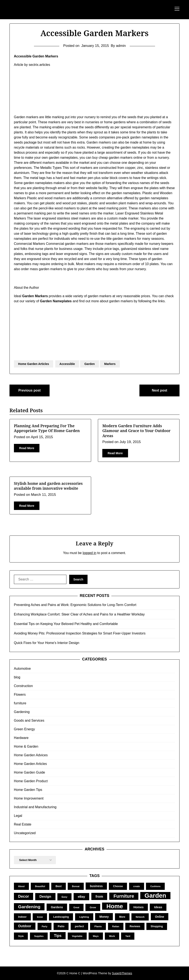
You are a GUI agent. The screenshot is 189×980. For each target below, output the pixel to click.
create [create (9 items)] (137, 886)
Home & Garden (26, 746)
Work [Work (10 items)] (112, 936)
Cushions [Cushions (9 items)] (155, 886)
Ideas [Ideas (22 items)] (158, 907)
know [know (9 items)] (40, 917)
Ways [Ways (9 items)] (96, 936)
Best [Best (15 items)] (59, 886)
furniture (20, 703)
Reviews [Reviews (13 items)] (135, 926)
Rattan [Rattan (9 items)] (116, 926)
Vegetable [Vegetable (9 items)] (77, 936)
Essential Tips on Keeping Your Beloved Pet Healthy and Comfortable (66, 624)
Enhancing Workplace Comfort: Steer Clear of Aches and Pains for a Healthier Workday (79, 614)
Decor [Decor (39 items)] (24, 896)
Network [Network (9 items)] (140, 917)
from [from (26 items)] (99, 896)
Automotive (22, 669)
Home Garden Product (31, 781)
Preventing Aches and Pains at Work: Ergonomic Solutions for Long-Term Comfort (75, 605)
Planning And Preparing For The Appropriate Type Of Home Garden (47, 428)
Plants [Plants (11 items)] (98, 926)
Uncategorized (25, 833)
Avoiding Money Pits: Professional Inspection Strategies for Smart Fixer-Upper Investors (80, 633)
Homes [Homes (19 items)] (139, 907)
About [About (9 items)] (21, 886)
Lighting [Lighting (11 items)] (84, 917)
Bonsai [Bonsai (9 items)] (76, 886)
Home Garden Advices (31, 755)
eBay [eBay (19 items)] (82, 897)
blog (17, 677)
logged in (90, 553)
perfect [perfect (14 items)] (79, 926)
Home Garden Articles (34, 364)
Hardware (21, 738)
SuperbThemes (122, 973)
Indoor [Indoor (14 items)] (22, 917)
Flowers (20, 695)
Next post (160, 390)
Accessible (67, 364)
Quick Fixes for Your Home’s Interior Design (47, 643)
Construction (23, 686)
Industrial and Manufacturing (35, 807)
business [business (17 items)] (96, 886)
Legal (18, 816)
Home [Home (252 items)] (115, 906)
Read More (27, 448)
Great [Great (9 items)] (76, 907)
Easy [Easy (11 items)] (64, 897)
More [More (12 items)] (122, 917)
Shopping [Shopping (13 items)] (157, 926)
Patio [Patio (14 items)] (61, 926)
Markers (110, 364)
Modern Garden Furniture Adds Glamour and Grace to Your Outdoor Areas (136, 431)
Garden (90, 364)
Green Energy (24, 729)
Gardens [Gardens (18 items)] (57, 907)
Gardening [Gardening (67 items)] (29, 907)
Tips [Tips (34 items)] (58, 936)
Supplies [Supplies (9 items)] (39, 936)
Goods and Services (29, 720)
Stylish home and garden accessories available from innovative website (48, 486)
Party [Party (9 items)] (45, 926)
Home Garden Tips (28, 790)
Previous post (30, 390)
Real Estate (23, 824)
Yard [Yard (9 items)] (128, 936)
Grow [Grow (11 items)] (93, 907)
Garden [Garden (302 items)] (155, 895)
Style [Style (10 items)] (21, 936)
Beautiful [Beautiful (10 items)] (40, 886)
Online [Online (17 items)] (160, 917)
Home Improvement (29, 798)
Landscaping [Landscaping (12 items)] (61, 917)
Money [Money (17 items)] (104, 917)
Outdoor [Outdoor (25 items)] (25, 926)
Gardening (22, 712)
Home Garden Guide (30, 772)
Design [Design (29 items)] (45, 897)
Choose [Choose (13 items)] (118, 886)
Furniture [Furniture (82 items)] (124, 896)
